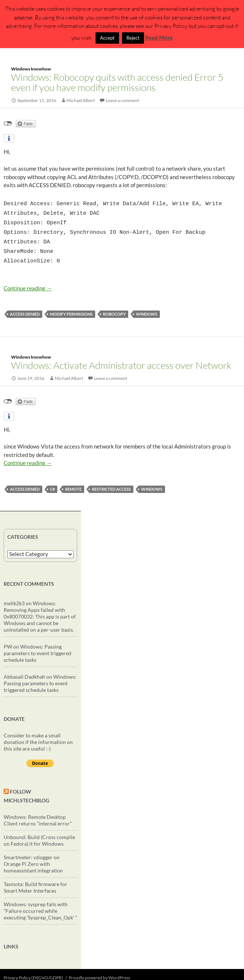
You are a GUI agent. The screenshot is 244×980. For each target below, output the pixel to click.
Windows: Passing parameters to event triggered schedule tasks (37, 647)
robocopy (114, 307)
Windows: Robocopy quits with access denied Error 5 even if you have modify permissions (117, 82)
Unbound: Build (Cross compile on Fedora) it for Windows (39, 834)
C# (52, 482)
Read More (159, 37)
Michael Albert (81, 100)
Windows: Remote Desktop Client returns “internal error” (38, 814)
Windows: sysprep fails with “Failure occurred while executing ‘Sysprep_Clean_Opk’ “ (40, 904)
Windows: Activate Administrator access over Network (121, 359)
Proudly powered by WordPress (99, 971)
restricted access (111, 482)
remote (73, 482)
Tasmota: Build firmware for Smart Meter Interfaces (35, 881)
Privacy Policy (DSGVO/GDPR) (33, 971)
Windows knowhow (31, 69)
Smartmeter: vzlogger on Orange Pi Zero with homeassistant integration (33, 857)
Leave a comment (122, 100)
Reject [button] (133, 38)
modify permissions (71, 307)
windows (147, 307)
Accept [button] (107, 38)
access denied (25, 307)
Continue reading (28, 282)
